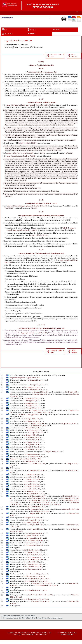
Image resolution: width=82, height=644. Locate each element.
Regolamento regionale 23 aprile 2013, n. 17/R (25, 382)
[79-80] (3, 597)
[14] (2, 415)
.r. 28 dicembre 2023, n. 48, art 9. (50, 509)
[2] (2, 382)
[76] (2, 588)
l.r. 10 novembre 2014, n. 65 (34, 549)
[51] (2, 524)
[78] (2, 594)
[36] (2, 475)
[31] (2, 461)
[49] (2, 518)
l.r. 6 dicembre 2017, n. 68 (35, 578)
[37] (2, 479)
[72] (2, 578)
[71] (2, 576)
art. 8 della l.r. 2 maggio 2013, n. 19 (30, 419)
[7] (2, 394)
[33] (2, 466)
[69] (2, 571)
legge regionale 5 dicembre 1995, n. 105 (34, 337)
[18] (2, 428)
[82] (2, 604)
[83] (2, 606)
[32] (2, 463)
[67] (2, 566)
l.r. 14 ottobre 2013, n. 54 (42, 417)
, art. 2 (20, 509)
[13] (2, 412)
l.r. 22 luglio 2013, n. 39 (31, 423)
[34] (2, 468)
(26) (63, 332)
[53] (2, 529)
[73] (2, 581)
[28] (2, 454)
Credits (72, 637)
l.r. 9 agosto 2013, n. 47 (35, 461)
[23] (2, 442)
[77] (2, 592)
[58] (2, 545)
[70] (2, 573)
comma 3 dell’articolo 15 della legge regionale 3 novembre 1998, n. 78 (28, 109)
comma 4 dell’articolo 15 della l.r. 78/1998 (20, 157)
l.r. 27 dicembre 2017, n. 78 (36, 505)
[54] (2, 533)
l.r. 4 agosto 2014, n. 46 (39, 398)
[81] (2, 599)
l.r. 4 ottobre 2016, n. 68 (37, 502)
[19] (2, 432)
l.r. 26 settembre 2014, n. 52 (70, 513)
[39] (2, 484)
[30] (2, 459)
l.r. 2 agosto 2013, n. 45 (51, 456)
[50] (2, 522)
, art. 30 (45, 585)
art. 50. (17, 531)
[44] (2, 496)
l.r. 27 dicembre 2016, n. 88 (70, 502)
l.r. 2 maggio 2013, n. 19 (36, 384)
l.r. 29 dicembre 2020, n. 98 (40, 507)
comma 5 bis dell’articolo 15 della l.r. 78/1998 (20, 160)
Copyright (62, 637)
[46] (2, 500)
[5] (2, 389)
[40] (2, 486)
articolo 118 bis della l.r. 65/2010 (46, 208)
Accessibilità (67, 639)
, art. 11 (52, 507)
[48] (2, 513)
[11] (2, 408)
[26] (2, 449)
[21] (2, 437)
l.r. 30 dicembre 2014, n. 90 (33, 554)
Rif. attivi (31, 34)
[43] (2, 493)
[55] (2, 538)
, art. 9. (56, 590)
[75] (2, 585)
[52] (2, 527)
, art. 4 (45, 594)
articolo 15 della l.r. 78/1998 (46, 107)
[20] (2, 435)
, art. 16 (48, 505)
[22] (2, 439)
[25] (2, 447)
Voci (4, 34)
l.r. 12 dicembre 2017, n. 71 (33, 585)
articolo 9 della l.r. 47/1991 (39, 239)
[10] (2, 405)
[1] (2, 380)
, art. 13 (15, 507)
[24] (2, 444)
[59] (2, 547)
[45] (2, 498)
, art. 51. (20, 535)
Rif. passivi (56, 34)
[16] (2, 423)
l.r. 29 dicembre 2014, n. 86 (38, 430)
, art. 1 (49, 606)
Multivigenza (31, 38)
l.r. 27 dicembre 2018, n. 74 (33, 594)
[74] (2, 583)
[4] (2, 387)
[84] (2, 610)
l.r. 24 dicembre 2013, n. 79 (33, 496)
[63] (2, 557)
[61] (2, 552)
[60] (2, 550)
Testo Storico (7, 38)
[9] (2, 403)
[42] (2, 491)
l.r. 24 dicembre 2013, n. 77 (35, 498)
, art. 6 (46, 578)
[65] (2, 562)
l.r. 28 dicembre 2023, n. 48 (44, 590)
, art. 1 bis (50, 599)
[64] (2, 559)
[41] (2, 489)
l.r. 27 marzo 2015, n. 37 (34, 559)
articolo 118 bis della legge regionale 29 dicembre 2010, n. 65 (27, 210)
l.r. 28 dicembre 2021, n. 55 (37, 599)
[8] (2, 396)
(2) (63, 258)
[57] (2, 542)
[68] (2, 569)
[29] (2, 456)
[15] (2, 419)
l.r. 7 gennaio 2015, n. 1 (32, 557)
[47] (2, 511)
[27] (2, 451)
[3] (2, 384)
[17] (2, 426)
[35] (2, 472)
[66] (2, 564)
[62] (2, 554)
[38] (2, 481)
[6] (2, 392)
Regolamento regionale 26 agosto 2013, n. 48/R (25, 463)
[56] (2, 540)
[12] (2, 410)
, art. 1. (20, 601)
